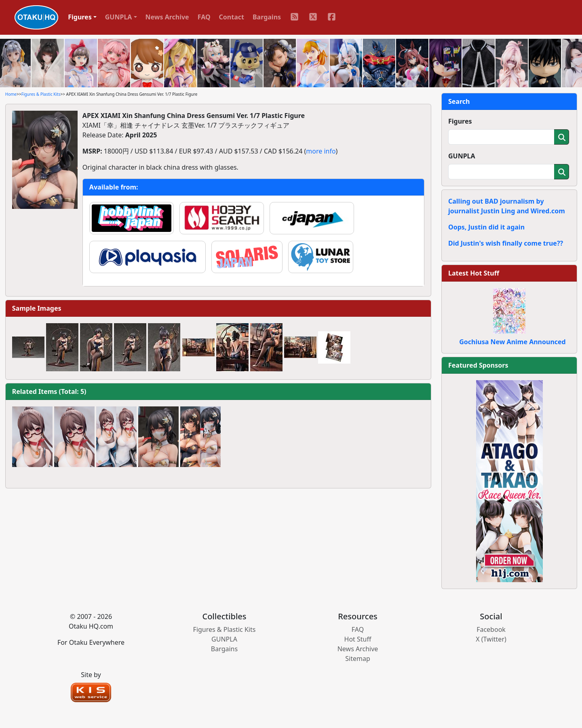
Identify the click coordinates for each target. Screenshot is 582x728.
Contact (232, 17)
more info (321, 151)
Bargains (267, 17)
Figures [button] (80, 17)
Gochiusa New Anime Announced (512, 342)
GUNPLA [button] (119, 17)
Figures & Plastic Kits (41, 94)
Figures (460, 121)
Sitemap (358, 659)
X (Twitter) (491, 639)
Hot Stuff (358, 639)
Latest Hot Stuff (474, 273)
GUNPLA (462, 156)
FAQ (204, 17)
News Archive (167, 17)
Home (11, 94)
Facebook (491, 629)
